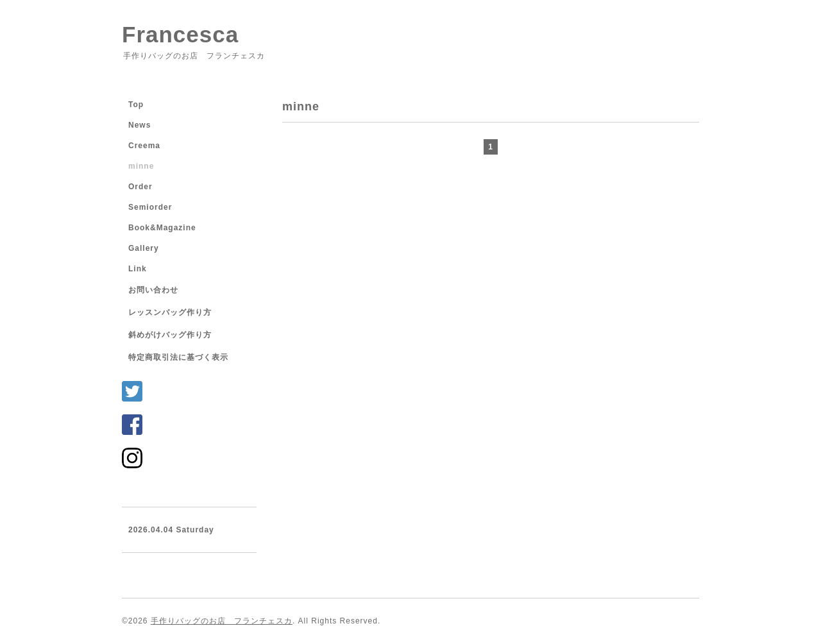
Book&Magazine (162, 228)
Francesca (180, 34)
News (140, 125)
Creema (144, 146)
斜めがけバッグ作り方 (170, 335)
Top (136, 105)
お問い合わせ (153, 290)
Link (138, 269)
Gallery (144, 248)
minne (141, 166)
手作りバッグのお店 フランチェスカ (222, 621)
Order (140, 187)
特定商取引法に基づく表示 (178, 357)
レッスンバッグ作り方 (170, 312)
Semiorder (150, 207)
